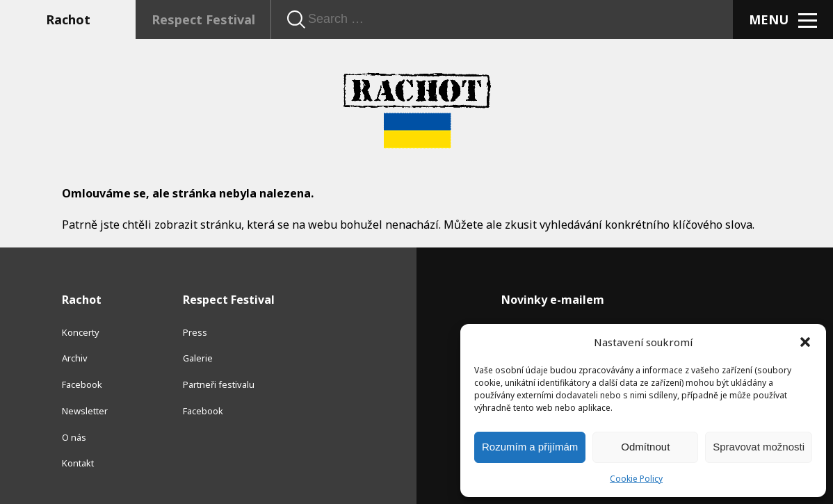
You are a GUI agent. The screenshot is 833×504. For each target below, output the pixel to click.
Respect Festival (203, 19)
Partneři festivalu (219, 384)
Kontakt (78, 463)
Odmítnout (645, 447)
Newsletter (85, 411)
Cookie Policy (636, 479)
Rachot (68, 19)
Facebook (82, 384)
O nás (74, 437)
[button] (805, 342)
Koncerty (81, 332)
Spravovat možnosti (759, 447)
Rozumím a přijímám (530, 447)
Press (195, 332)
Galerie (198, 358)
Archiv (75, 358)
